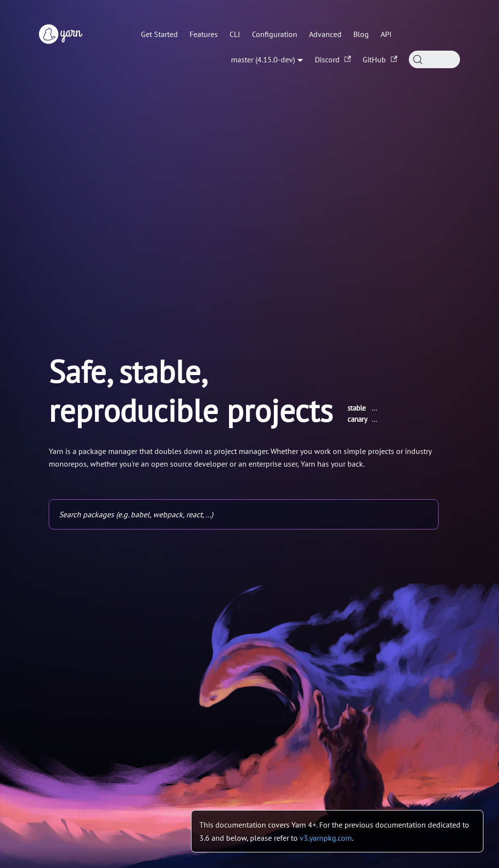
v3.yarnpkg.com (326, 838)
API (386, 34)
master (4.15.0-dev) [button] (263, 59)
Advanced (325, 34)
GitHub (380, 59)
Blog (361, 34)
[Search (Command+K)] (434, 59)
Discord (333, 59)
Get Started (159, 34)
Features (204, 34)
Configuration (275, 34)
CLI (235, 34)
